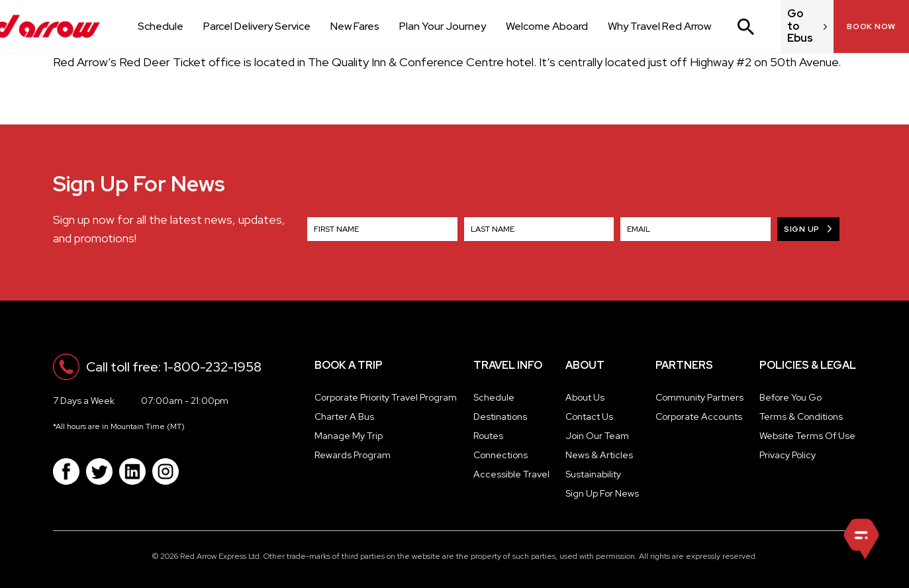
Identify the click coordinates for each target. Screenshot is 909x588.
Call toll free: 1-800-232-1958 (174, 367)
